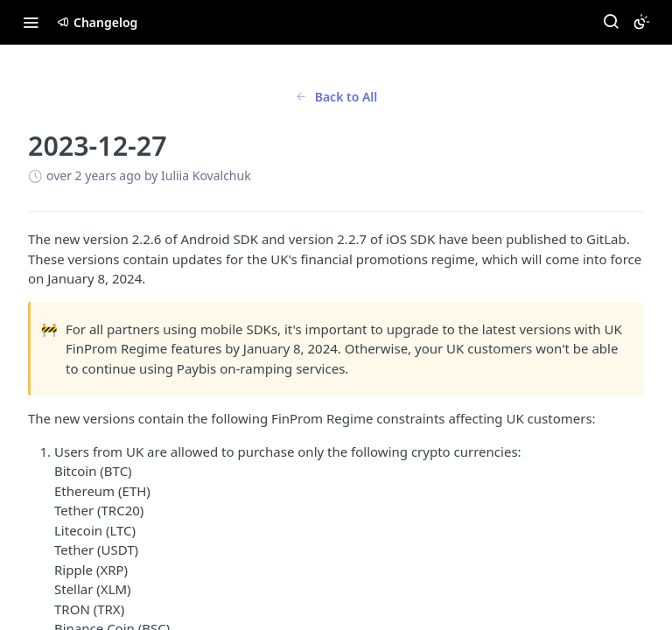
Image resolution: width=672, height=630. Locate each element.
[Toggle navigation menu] (31, 22)
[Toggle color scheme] (641, 22)
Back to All (336, 97)
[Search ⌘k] (611, 22)
